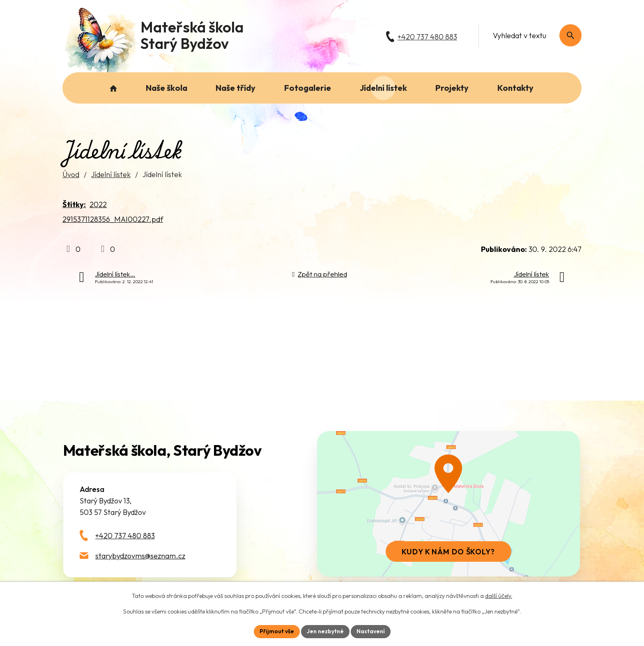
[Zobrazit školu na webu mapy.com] (448, 504)
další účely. (499, 596)
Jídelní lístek (111, 174)
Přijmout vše (277, 631)
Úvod (71, 174)
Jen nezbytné (325, 631)
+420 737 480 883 (125, 536)
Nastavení (371, 631)
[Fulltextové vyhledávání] (533, 35)
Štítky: (74, 204)
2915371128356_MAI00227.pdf (113, 219)
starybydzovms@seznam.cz (140, 556)
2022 (98, 204)
